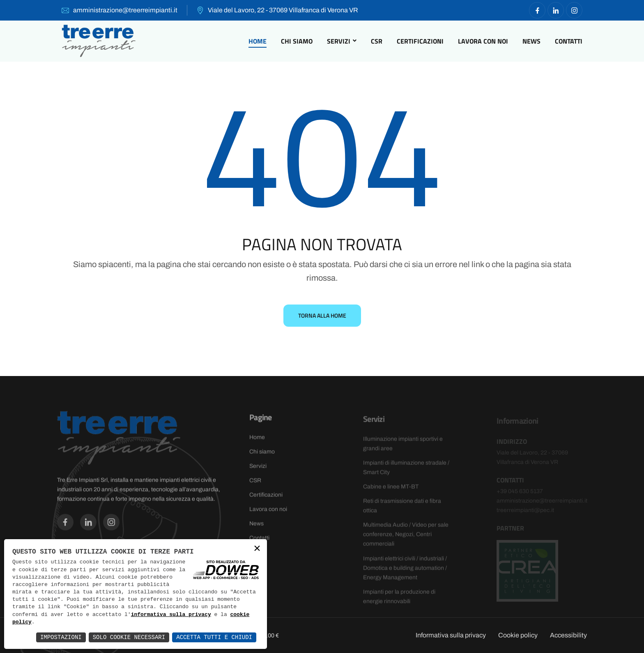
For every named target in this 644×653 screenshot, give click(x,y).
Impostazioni (61, 637)
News (531, 41)
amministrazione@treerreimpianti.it (125, 10)
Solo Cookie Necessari (129, 637)
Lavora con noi (483, 41)
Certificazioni (420, 41)
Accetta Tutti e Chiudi (214, 637)
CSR (377, 41)
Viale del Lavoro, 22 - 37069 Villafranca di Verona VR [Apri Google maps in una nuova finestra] (283, 10)
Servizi (339, 41)
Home (258, 41)
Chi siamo (297, 41)
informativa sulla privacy (171, 615)
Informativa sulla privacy (451, 635)
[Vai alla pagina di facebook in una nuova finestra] (537, 10)
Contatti (569, 41)
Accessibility (568, 635)
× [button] (257, 549)
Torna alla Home (322, 315)
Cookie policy (518, 635)
